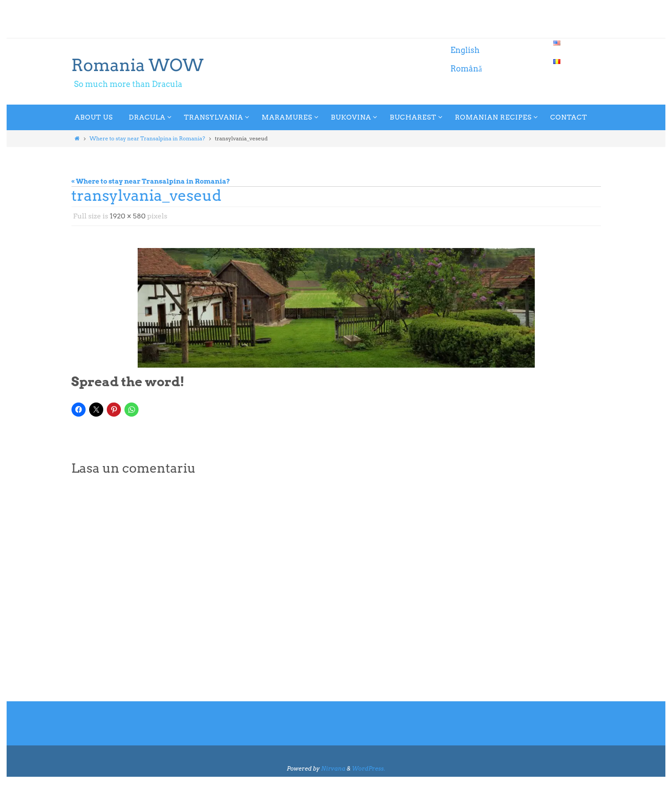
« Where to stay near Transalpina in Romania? (151, 181)
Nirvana (333, 769)
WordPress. (369, 769)
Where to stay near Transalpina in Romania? (147, 138)
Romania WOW (138, 65)
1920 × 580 (128, 216)
